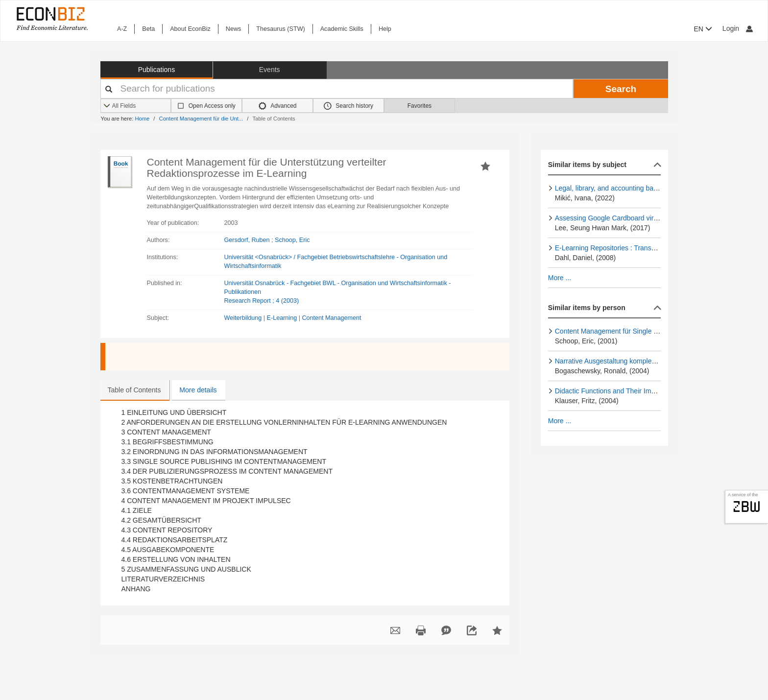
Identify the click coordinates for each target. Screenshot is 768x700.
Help (385, 29)
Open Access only (212, 106)
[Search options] (136, 106)
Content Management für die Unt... (201, 119)
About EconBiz (190, 29)
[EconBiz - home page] (51, 18)
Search (621, 89)
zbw (747, 507)
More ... (560, 278)
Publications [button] (157, 70)
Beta (148, 29)
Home (142, 119)
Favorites (420, 106)
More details (198, 390)
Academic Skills (342, 29)
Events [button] (270, 70)
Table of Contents (134, 390)
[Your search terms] (337, 89)
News (234, 29)
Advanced (278, 106)
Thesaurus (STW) (280, 29)
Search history (348, 106)
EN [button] (703, 29)
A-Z (122, 29)
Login (738, 28)
